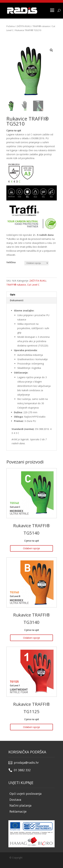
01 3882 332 (22, 770)
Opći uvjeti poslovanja (25, 794)
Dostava (15, 800)
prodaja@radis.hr (26, 763)
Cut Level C (33, 285)
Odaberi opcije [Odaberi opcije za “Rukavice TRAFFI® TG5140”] (32, 548)
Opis (13, 294)
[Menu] (52, 10)
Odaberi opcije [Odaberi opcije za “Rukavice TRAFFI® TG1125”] (32, 727)
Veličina (11, 262)
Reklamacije (18, 811)
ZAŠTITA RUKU (24, 26)
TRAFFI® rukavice (41, 26)
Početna (10, 26)
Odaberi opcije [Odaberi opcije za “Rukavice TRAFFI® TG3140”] (32, 638)
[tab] (32, 295)
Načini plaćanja (20, 805)
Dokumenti (17, 300)
